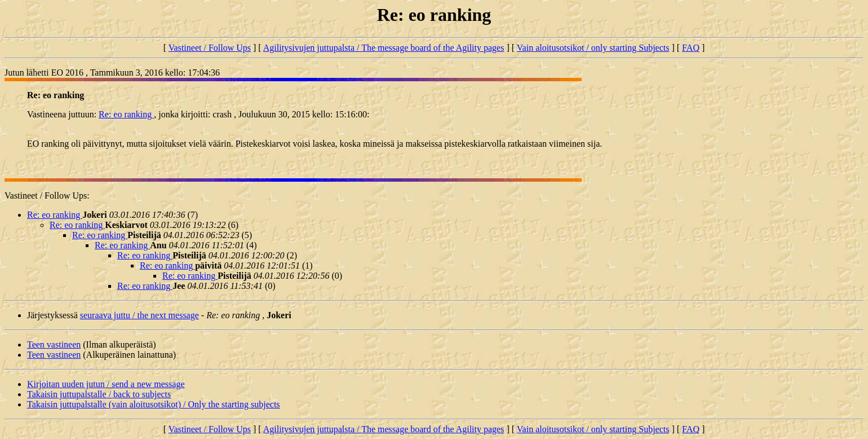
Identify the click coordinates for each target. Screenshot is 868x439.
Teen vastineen (54, 344)
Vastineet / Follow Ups (210, 48)
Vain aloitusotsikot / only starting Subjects (593, 48)
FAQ (691, 48)
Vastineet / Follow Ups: (47, 196)
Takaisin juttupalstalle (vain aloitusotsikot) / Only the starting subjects (154, 404)
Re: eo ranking (126, 114)
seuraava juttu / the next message (139, 315)
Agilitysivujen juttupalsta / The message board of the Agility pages (384, 48)
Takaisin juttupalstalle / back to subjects (99, 394)
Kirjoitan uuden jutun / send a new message (106, 384)
